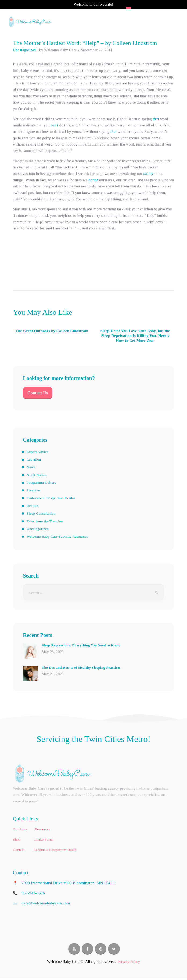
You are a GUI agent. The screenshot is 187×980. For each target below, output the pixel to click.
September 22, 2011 (97, 50)
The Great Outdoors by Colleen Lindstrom (52, 334)
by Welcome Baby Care (58, 50)
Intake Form (43, 841)
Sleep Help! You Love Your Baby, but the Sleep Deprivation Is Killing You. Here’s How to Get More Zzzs (135, 336)
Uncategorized (24, 50)
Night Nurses (37, 476)
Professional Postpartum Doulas (52, 499)
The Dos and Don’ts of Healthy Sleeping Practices (83, 669)
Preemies (34, 491)
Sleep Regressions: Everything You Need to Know (83, 647)
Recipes (33, 507)
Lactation (34, 461)
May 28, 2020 (53, 654)
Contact (19, 851)
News (31, 468)
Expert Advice (38, 453)
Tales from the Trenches (46, 522)
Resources (42, 831)
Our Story (21, 831)
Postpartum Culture (42, 484)
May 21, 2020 (53, 676)
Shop (17, 841)
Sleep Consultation (42, 514)
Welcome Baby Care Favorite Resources (59, 538)
